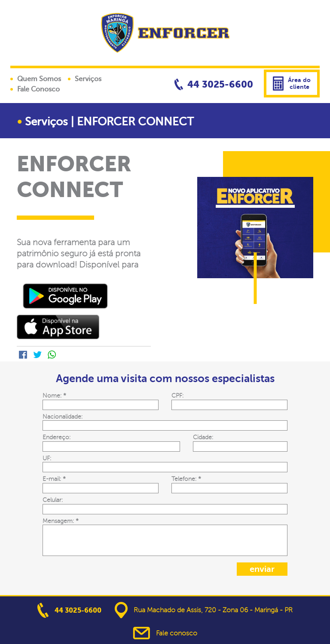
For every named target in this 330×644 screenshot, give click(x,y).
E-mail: (54, 479)
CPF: (177, 395)
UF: (47, 458)
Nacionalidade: (63, 416)
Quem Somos (39, 79)
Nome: (54, 395)
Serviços (88, 79)
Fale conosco (165, 633)
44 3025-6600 (214, 84)
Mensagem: (61, 521)
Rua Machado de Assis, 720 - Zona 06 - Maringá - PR (203, 610)
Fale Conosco (38, 89)
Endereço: (57, 437)
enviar (262, 569)
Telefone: (186, 479)
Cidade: (203, 437)
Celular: (53, 500)
